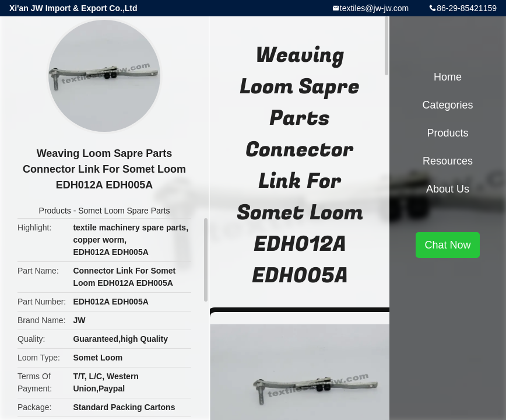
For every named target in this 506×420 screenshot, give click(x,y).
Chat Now (447, 245)
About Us (448, 189)
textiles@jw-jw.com (374, 8)
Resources (448, 161)
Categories (447, 105)
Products (55, 211)
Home (448, 77)
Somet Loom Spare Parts (124, 211)
